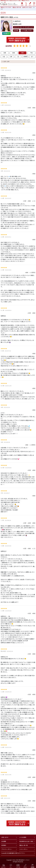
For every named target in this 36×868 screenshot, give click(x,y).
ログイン (30, 4)
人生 (18, 57)
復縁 (22, 53)
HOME (22, 4)
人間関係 (25, 57)
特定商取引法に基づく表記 (26, 841)
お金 (4, 57)
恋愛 (5, 53)
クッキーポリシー (24, 849)
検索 (26, 4)
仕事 (11, 57)
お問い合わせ (5, 837)
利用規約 (4, 845)
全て (32, 57)
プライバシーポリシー (7, 849)
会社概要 (4, 841)
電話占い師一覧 (23, 845)
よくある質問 (23, 837)
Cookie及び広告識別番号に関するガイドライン (13, 853)
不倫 (31, 53)
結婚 (14, 53)
